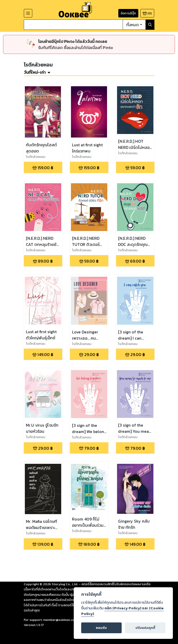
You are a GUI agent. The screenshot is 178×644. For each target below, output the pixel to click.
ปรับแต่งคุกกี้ (145, 628)
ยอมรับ (101, 628)
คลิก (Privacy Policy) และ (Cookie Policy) (122, 611)
